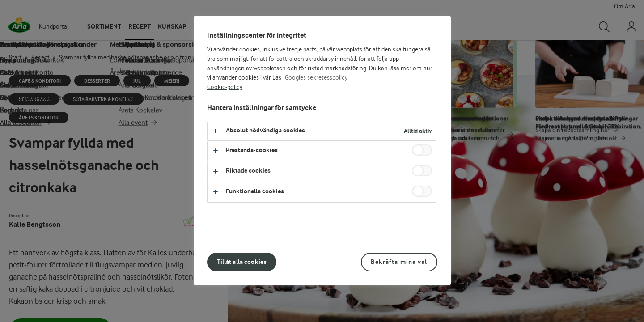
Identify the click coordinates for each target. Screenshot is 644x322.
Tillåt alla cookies (242, 262)
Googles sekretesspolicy (316, 78)
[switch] (422, 150)
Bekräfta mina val (399, 262)
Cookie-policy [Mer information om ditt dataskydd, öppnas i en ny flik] (225, 87)
